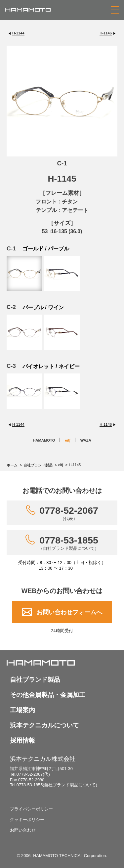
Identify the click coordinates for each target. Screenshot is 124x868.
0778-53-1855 (69, 543)
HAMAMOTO (44, 440)
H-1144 (18, 33)
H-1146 (106, 33)
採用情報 (22, 740)
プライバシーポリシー (31, 809)
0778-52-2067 (69, 513)
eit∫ (67, 440)
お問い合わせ (23, 830)
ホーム (12, 465)
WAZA (86, 440)
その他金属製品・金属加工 (48, 695)
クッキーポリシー (27, 820)
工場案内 (22, 710)
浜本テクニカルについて (44, 725)
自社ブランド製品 (38, 465)
